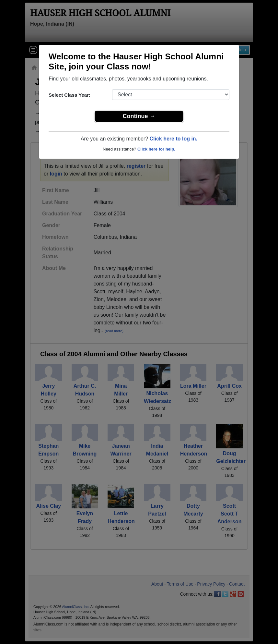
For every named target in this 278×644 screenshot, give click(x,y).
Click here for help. (156, 149)
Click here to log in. (173, 139)
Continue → (139, 116)
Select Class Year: (69, 95)
